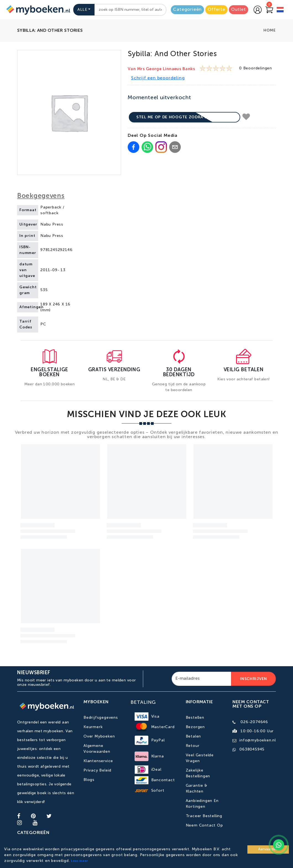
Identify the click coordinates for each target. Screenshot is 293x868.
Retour (193, 746)
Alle (82, 10)
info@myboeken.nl (258, 740)
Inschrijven (253, 679)
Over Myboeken (99, 736)
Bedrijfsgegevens (101, 718)
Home (270, 30)
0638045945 (252, 749)
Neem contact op (204, 825)
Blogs (89, 780)
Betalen (193, 736)
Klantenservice (98, 761)
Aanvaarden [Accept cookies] (268, 849)
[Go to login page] (258, 10)
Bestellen (195, 718)
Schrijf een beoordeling (158, 78)
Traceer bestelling (204, 816)
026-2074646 (254, 722)
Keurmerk (93, 727)
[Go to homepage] (38, 10)
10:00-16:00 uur (257, 731)
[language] (280, 10)
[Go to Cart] (269, 10)
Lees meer (79, 861)
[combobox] (130, 10)
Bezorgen (195, 727)
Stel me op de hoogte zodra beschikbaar (185, 117)
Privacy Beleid (97, 770)
